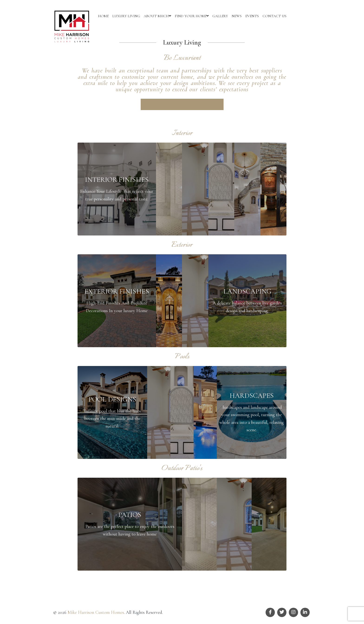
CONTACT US (275, 16)
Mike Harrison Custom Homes (96, 612)
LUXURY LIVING (126, 16)
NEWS (237, 16)
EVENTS (252, 16)
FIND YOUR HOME (192, 16)
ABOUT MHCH (157, 16)
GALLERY (220, 16)
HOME (103, 16)
